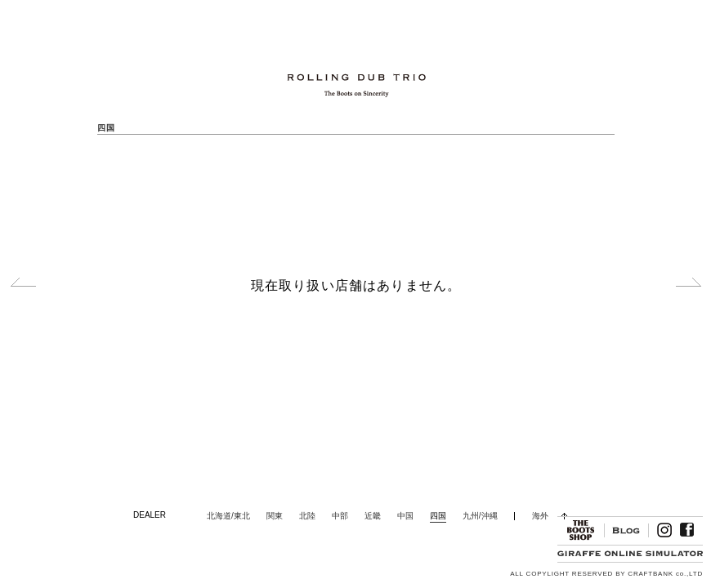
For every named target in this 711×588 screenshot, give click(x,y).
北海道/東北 (228, 516)
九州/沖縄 (480, 516)
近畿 (373, 516)
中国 (405, 516)
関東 (275, 516)
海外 (540, 516)
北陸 (307, 516)
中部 (340, 516)
